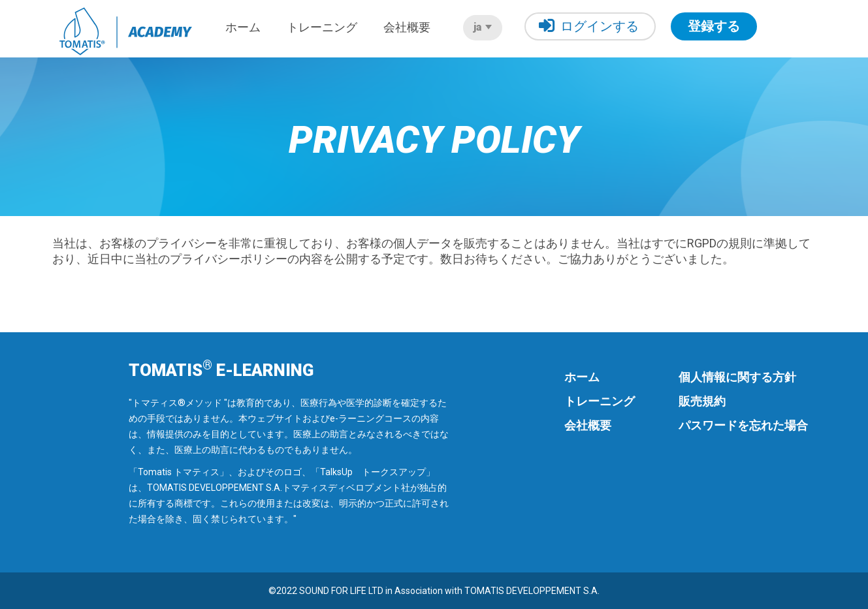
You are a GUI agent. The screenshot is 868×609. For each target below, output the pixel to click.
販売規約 (702, 401)
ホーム (243, 27)
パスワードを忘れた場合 (743, 425)
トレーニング (322, 27)
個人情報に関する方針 (737, 377)
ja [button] (483, 27)
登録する (714, 26)
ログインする (589, 26)
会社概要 (407, 27)
